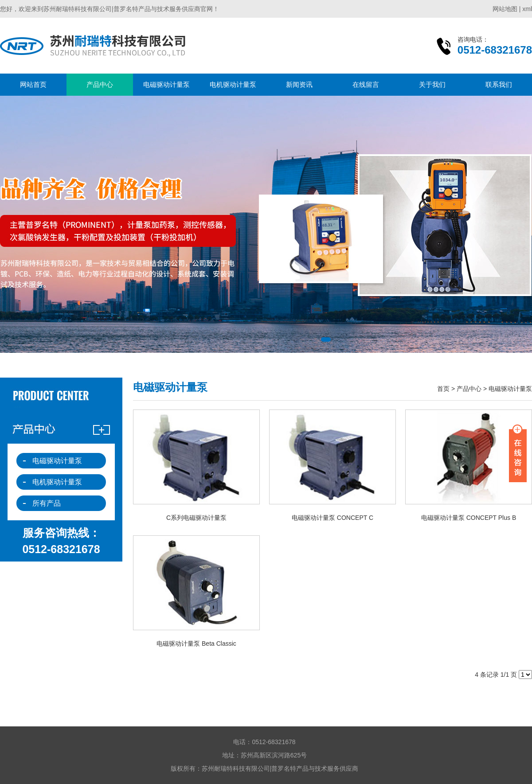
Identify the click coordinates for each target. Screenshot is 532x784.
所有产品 (47, 503)
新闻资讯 (299, 84)
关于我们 (432, 84)
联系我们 (499, 84)
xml (527, 9)
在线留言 (366, 84)
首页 (443, 389)
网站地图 (505, 9)
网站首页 (33, 84)
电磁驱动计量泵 (166, 84)
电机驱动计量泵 (233, 84)
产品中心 (100, 84)
